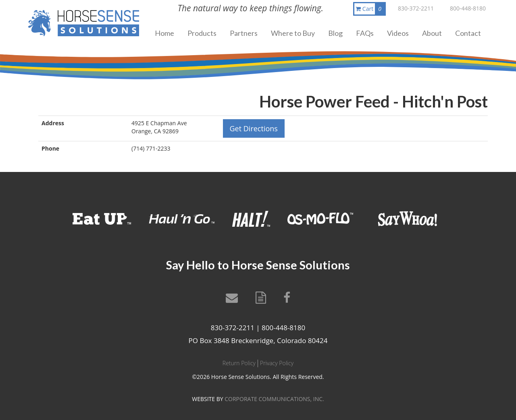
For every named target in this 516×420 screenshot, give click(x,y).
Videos (398, 33)
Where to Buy (293, 33)
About (432, 33)
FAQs (365, 33)
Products (202, 33)
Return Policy (239, 363)
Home (164, 33)
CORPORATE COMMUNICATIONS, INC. (274, 399)
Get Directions (254, 128)
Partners (244, 33)
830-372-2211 (416, 8)
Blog (335, 33)
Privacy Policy (277, 363)
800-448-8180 (468, 8)
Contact (468, 33)
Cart (370, 9)
